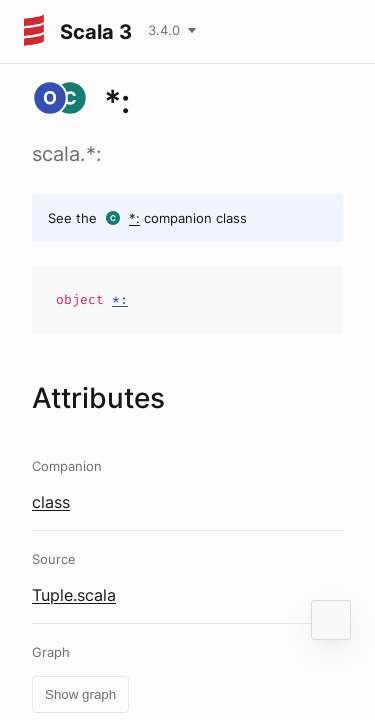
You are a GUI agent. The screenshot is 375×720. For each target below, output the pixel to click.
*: (134, 218)
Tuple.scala (74, 595)
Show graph (80, 694)
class (51, 502)
